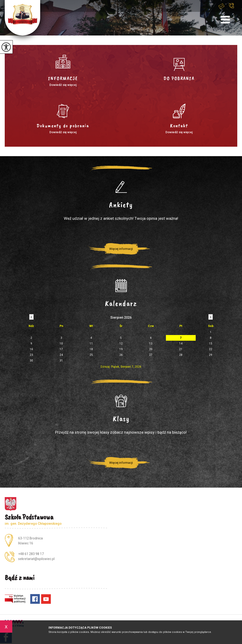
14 (181, 344)
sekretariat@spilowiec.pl (221, 6)
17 (61, 349)
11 (91, 344)
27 (151, 355)
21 (181, 349)
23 (31, 355)
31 (61, 361)
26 (121, 355)
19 (121, 349)
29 (211, 355)
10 (61, 344)
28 (181, 355)
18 (91, 349)
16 (31, 349)
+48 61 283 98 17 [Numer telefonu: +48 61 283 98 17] (31, 554)
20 (151, 349)
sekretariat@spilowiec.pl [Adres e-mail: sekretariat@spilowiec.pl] (36, 559)
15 (211, 344)
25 (91, 355)
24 (61, 355)
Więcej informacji (121, 249)
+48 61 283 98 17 (231, 6)
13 (151, 344)
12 (121, 344)
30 (31, 361)
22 (211, 349)
